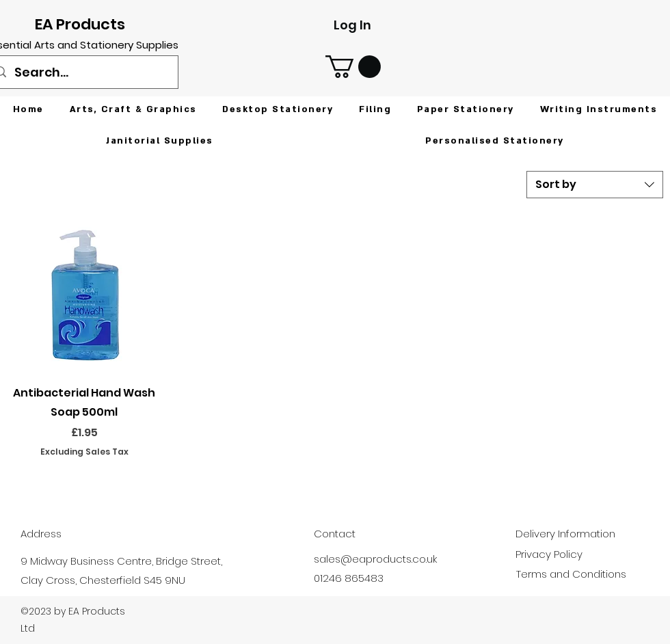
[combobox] (595, 185)
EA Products (80, 24)
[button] (353, 67)
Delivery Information (565, 534)
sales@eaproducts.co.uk (375, 559)
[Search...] (82, 72)
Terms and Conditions (571, 574)
